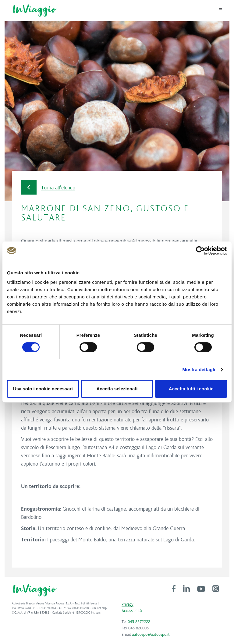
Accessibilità (132, 611)
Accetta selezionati (117, 389)
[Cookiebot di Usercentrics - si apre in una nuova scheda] (200, 251)
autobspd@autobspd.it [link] (151, 635)
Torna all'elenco (48, 187)
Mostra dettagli (199, 370)
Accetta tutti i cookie (191, 389)
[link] (174, 588)
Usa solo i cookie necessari (43, 389)
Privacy (128, 604)
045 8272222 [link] (139, 622)
